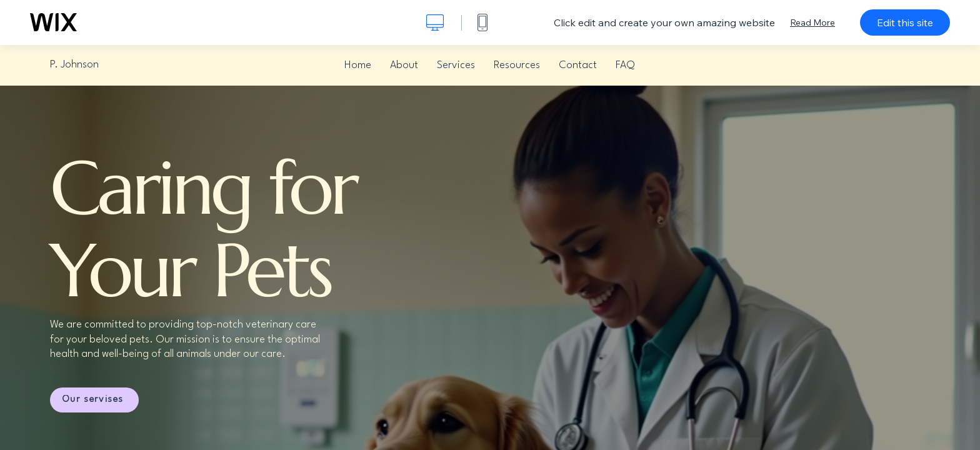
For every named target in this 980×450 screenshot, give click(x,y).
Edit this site (905, 22)
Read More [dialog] (812, 22)
